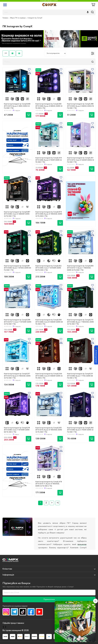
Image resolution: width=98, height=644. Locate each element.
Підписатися (49, 600)
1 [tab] (45, 45)
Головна (5, 18)
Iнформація (8, 575)
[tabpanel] (49, 39)
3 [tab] (48, 45)
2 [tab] (46, 45)
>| (58, 503)
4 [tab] (49, 45)
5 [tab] (51, 45)
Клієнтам (7, 569)
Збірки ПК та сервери (18, 18)
